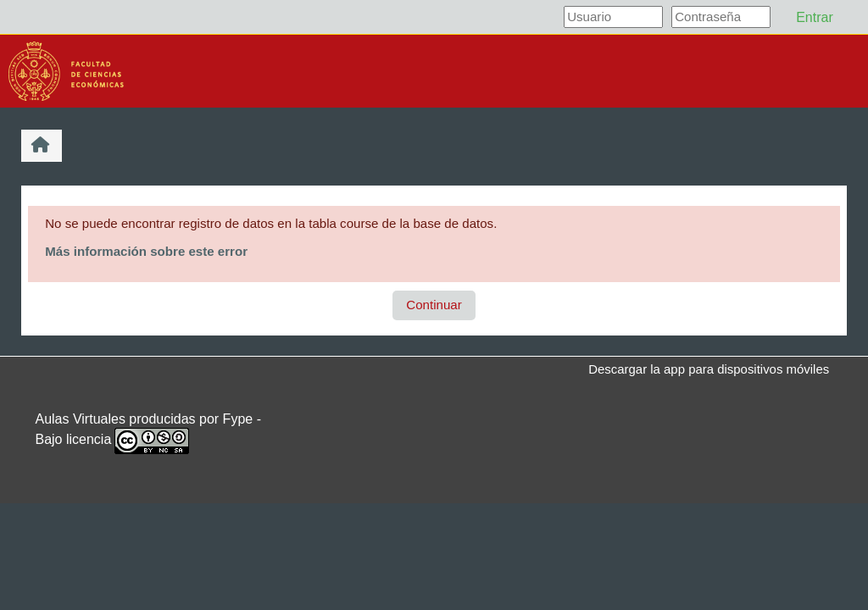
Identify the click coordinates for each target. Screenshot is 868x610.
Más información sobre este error (146, 251)
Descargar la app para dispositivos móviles (709, 369)
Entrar (815, 17)
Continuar (434, 305)
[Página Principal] (66, 70)
